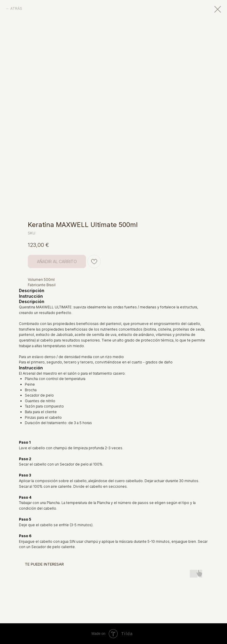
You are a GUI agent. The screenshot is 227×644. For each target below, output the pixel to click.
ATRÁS (16, 8)
